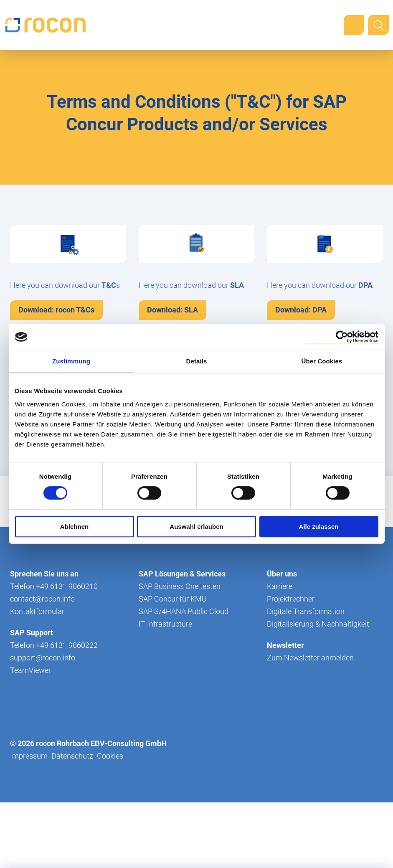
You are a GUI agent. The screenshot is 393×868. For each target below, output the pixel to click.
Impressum (29, 821)
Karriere (280, 652)
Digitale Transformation (306, 677)
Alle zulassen (318, 527)
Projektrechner (291, 664)
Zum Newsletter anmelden (310, 723)
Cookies (110, 821)
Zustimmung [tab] (71, 361)
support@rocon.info (43, 723)
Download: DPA (301, 310)
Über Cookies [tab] (322, 361)
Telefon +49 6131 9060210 (54, 652)
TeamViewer (30, 736)
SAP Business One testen (180, 652)
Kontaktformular (37, 677)
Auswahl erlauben (196, 527)
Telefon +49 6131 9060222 (54, 711)
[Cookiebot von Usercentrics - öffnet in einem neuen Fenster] (342, 337)
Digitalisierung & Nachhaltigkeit (318, 689)
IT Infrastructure (165, 689)
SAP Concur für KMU (173, 664)
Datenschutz (72, 821)
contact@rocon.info (42, 664)
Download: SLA (172, 310)
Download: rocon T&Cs (56, 310)
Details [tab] (197, 361)
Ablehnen (74, 527)
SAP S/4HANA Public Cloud (184, 677)
